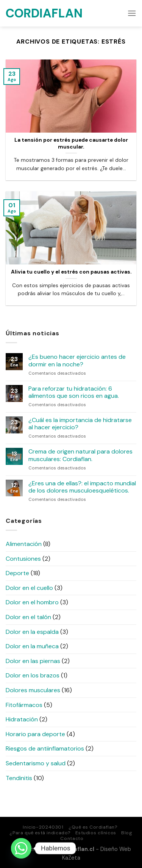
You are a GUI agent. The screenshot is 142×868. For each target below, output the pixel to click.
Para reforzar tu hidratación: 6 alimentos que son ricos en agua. (74, 392)
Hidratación (22, 719)
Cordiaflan (44, 13)
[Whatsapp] (21, 848)
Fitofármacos (24, 705)
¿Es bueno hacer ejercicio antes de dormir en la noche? (77, 360)
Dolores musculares (33, 690)
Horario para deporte (35, 734)
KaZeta (71, 858)
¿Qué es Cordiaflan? (93, 827)
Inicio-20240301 (43, 827)
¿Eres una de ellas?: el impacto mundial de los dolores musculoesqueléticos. (82, 487)
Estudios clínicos (96, 833)
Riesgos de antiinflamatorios (45, 748)
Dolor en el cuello (29, 588)
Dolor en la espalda (32, 632)
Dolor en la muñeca (32, 646)
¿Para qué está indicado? (40, 833)
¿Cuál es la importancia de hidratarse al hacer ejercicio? (80, 424)
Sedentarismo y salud (36, 763)
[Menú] (132, 13)
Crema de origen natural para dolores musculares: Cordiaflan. (80, 455)
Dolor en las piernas (33, 661)
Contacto (72, 838)
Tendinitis (19, 778)
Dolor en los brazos (33, 675)
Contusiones (23, 559)
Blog (127, 833)
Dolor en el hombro (32, 602)
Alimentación (24, 544)
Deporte (17, 573)
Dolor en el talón (28, 617)
